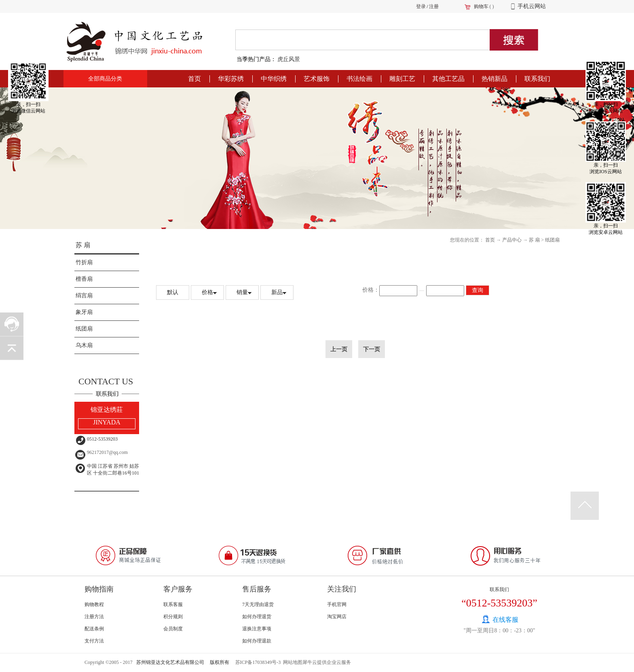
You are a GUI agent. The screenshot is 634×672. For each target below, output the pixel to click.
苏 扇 (83, 245)
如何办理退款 (257, 641)
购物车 (481, 6)
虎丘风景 (289, 59)
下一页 (372, 349)
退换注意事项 (257, 629)
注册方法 (94, 617)
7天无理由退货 (258, 604)
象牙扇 (84, 312)
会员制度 (173, 629)
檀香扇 (84, 279)
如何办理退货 (257, 617)
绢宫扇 (84, 296)
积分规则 (173, 617)
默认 (173, 292)
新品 (277, 292)
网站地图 (292, 662)
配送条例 (94, 629)
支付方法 (94, 641)
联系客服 (173, 604)
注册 (434, 6)
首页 (194, 79)
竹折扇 (84, 262)
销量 (242, 292)
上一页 (339, 349)
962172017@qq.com (107, 452)
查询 (478, 290)
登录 (421, 6)
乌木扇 (84, 345)
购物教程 (94, 604)
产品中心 (512, 240)
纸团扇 (84, 329)
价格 (207, 292)
